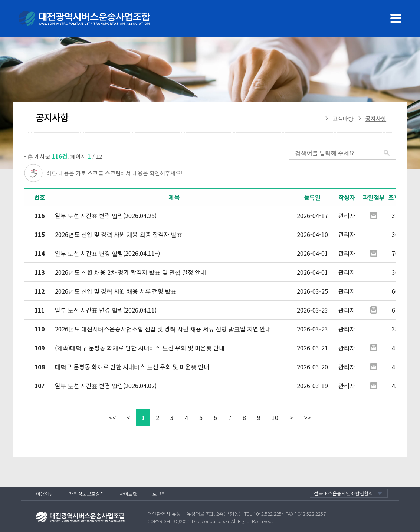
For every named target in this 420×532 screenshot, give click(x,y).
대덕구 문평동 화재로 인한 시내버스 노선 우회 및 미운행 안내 (132, 367)
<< (112, 417)
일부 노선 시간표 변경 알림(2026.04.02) (106, 386)
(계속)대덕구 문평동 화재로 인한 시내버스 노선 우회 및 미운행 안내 (140, 348)
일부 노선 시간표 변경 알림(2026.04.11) (106, 310)
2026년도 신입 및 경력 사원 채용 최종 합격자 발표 (119, 234)
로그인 (159, 494)
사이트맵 (129, 494)
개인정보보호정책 (87, 494)
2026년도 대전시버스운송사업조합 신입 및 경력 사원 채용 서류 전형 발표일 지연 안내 (163, 329)
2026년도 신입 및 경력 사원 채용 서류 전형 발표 (116, 291)
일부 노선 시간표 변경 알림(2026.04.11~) (107, 253)
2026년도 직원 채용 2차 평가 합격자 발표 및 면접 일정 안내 (130, 272)
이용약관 (45, 494)
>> (307, 417)
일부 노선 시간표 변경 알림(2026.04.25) (106, 215)
